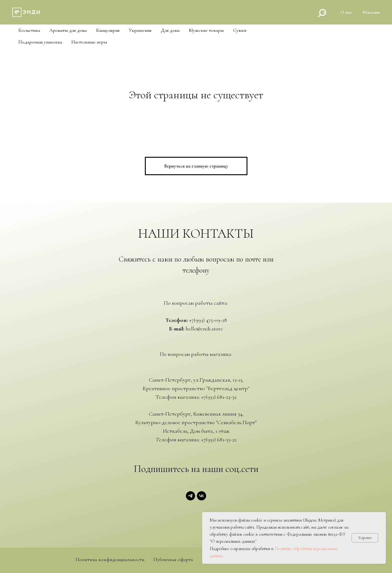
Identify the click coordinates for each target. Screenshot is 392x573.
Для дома (170, 30)
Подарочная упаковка (40, 42)
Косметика (29, 30)
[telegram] (190, 499)
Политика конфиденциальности (110, 560)
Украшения (140, 30)
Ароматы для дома (68, 30)
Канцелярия (108, 30)
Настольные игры (89, 42)
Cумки (240, 30)
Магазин (371, 12)
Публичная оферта (173, 560)
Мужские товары (206, 30)
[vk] (202, 499)
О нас (346, 12)
